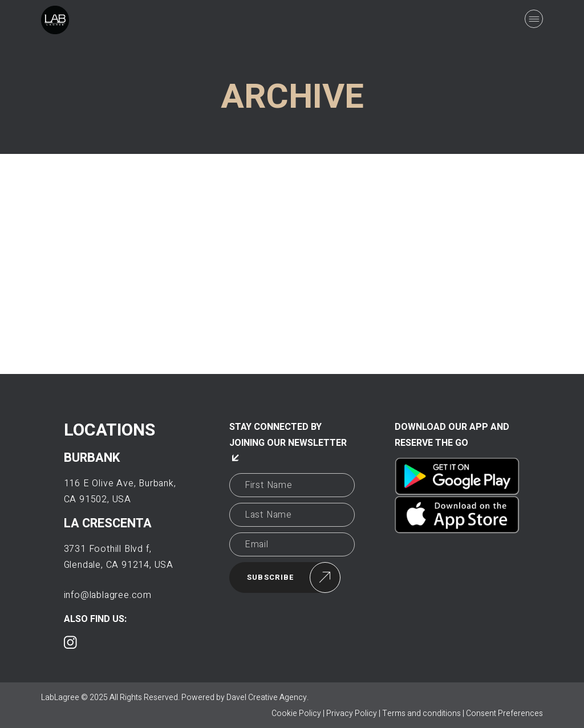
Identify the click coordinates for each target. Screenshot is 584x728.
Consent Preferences (504, 713)
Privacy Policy (352, 713)
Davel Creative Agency (267, 698)
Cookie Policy (296, 713)
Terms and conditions (421, 713)
